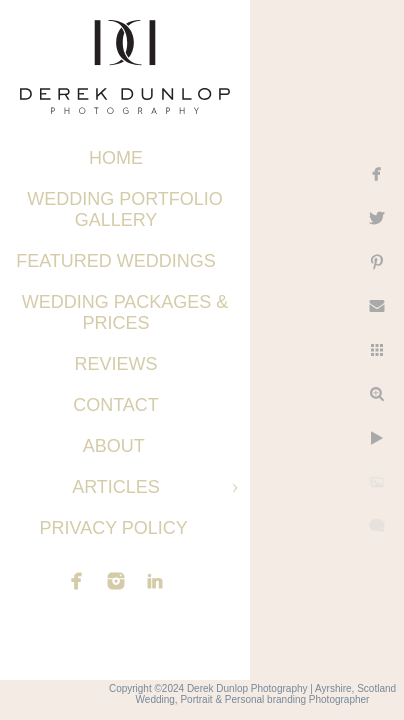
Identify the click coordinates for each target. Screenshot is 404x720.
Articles (116, 487)
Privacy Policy (115, 528)
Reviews (115, 364)
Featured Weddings (116, 261)
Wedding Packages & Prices (125, 312)
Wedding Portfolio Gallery (125, 209)
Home (116, 158)
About (116, 446)
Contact (116, 405)
